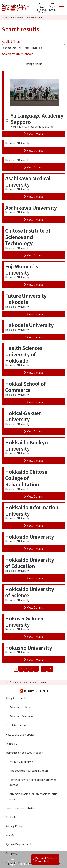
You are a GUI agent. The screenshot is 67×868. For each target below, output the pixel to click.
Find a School (17, 18)
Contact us (12, 817)
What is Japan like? (21, 761)
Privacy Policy (14, 826)
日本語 (52, 10)
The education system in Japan (29, 770)
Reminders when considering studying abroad (33, 782)
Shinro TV (11, 743)
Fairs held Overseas (21, 716)
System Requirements (19, 844)
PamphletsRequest (42, 11)
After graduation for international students (33, 796)
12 (44, 669)
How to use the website (20, 734)
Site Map (11, 835)
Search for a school (17, 725)
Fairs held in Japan (21, 707)
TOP (4, 18)
